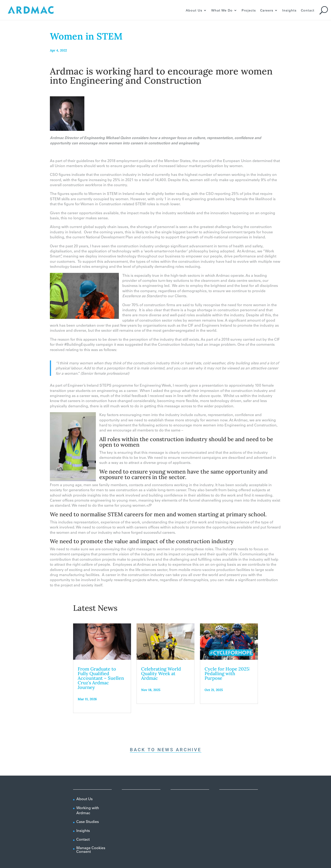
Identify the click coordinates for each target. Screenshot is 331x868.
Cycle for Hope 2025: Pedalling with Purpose (227, 673)
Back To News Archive (166, 750)
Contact (308, 11)
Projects (249, 11)
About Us (194, 11)
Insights (289, 11)
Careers (267, 11)
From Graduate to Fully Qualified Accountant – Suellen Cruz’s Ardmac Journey (101, 678)
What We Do (222, 11)
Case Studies (88, 822)
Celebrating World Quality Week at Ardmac (161, 673)
